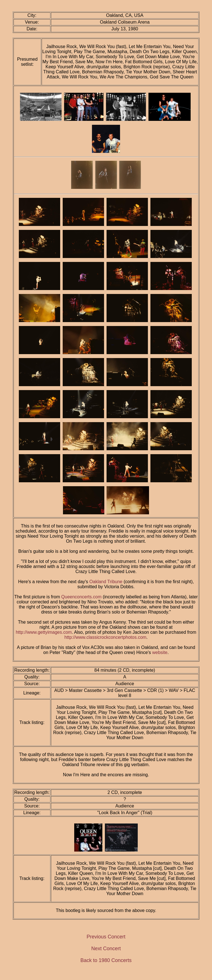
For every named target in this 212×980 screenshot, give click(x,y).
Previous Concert (106, 937)
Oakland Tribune (106, 582)
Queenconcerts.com (81, 597)
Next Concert (106, 949)
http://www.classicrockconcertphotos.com (105, 637)
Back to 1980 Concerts (106, 960)
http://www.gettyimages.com (44, 632)
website (160, 652)
